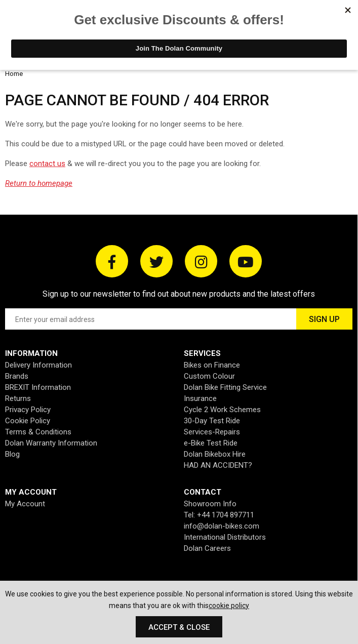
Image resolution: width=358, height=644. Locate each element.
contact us (47, 164)
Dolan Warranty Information (51, 443)
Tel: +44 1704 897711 (219, 515)
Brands (17, 376)
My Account (25, 504)
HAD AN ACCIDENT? (218, 465)
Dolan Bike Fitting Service (225, 387)
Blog (12, 454)
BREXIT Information (38, 387)
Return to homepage (39, 183)
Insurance (200, 398)
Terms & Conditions (38, 432)
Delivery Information (38, 365)
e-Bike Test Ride (211, 443)
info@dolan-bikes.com (222, 526)
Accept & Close (179, 627)
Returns (18, 398)
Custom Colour (209, 376)
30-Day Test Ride (212, 421)
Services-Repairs (212, 432)
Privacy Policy (28, 410)
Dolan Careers (207, 548)
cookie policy (229, 606)
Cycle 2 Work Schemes (222, 410)
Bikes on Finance (212, 365)
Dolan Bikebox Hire (215, 454)
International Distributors (225, 537)
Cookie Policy (28, 421)
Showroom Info (210, 504)
